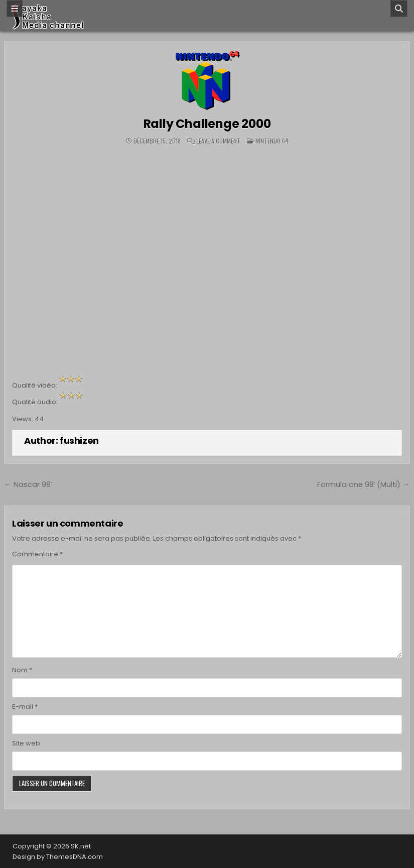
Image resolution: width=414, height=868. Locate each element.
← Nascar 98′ (28, 484)
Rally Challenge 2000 (207, 124)
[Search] (399, 9)
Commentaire (37, 554)
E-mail (25, 707)
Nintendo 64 (272, 141)
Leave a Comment (218, 141)
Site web (26, 743)
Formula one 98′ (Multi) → (364, 484)
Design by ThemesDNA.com (58, 857)
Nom (22, 670)
